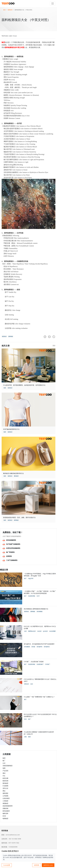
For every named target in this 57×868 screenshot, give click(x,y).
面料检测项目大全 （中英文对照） (24, 10)
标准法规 (5, 778)
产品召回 (5, 771)
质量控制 (5, 808)
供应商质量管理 (8, 806)
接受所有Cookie (48, 865)
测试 (4, 773)
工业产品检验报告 (12, 560)
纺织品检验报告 (11, 540)
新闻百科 (10, 10)
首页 (4, 10)
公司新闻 (5, 796)
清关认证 (5, 788)
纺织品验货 (6, 811)
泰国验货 (5, 803)
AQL (4, 776)
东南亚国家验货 (8, 766)
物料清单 (5, 813)
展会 (4, 791)
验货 (4, 758)
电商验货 (5, 818)
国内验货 (5, 783)
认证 (4, 763)
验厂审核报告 (10, 552)
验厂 (4, 761)
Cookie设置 (7, 865)
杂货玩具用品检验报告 (13, 548)
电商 (4, 768)
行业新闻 (5, 786)
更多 (54, 346)
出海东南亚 (6, 798)
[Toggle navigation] (53, 4)
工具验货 (5, 801)
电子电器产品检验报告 (13, 544)
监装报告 (9, 556)
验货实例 (5, 781)
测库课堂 (5, 793)
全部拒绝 (37, 865)
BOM (4, 816)
